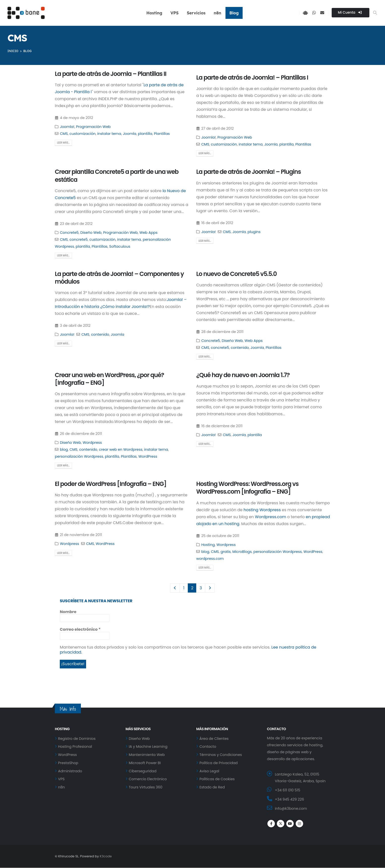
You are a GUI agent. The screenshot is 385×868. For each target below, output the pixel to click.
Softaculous (120, 246)
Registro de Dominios (77, 739)
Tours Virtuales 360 (146, 788)
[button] (375, 13)
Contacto (208, 747)
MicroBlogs (242, 552)
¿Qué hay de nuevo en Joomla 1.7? (243, 375)
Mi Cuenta (350, 13)
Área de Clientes (214, 739)
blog (64, 449)
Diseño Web (91, 233)
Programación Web (94, 127)
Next (210, 588)
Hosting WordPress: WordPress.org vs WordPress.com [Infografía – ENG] (247, 488)
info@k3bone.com (291, 809)
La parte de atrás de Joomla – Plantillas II (111, 74)
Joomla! (67, 127)
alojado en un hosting (218, 524)
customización (82, 134)
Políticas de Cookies (217, 780)
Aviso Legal (209, 772)
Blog (234, 13)
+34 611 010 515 (288, 791)
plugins (254, 232)
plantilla (145, 134)
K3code (106, 856)
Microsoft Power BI (145, 763)
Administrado (70, 772)
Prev (175, 588)
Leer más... (63, 143)
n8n (217, 13)
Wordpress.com (271, 517)
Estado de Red (212, 788)
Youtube (290, 824)
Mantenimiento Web (147, 755)
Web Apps (148, 233)
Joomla (129, 134)
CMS (64, 134)
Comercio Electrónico (148, 780)
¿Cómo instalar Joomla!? (125, 307)
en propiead (318, 517)
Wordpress (92, 443)
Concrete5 (69, 233)
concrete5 (79, 239)
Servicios (196, 13)
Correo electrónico (80, 629)
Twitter (281, 824)
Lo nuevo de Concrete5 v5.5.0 (236, 274)
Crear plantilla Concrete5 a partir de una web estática (117, 176)
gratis (226, 552)
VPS (175, 13)
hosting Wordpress (262, 510)
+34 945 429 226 (289, 800)
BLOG (28, 51)
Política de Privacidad (219, 763)
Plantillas (162, 134)
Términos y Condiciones (221, 755)
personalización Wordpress (79, 456)
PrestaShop (68, 763)
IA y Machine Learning (148, 747)
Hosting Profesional (75, 747)
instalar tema (109, 134)
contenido (100, 334)
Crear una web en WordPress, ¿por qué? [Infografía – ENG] (109, 379)
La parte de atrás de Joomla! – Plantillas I (252, 77)
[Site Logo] (26, 13)
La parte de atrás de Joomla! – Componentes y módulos (119, 278)
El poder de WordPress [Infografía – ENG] (111, 484)
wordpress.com (210, 559)
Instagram (299, 824)
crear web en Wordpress (121, 449)
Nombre (68, 612)
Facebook (271, 824)
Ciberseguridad (143, 772)
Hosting (154, 13)
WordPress (148, 456)
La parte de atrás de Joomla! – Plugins (249, 172)
